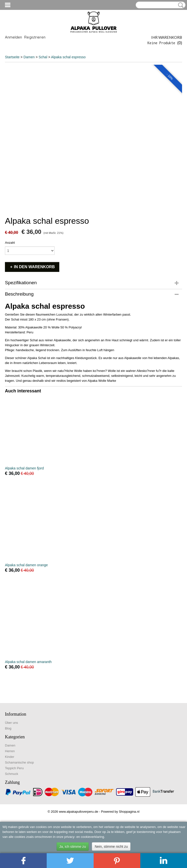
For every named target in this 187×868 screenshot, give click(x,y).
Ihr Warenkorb (167, 37)
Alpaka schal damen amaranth (28, 662)
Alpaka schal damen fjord (24, 468)
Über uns (11, 723)
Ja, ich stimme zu (73, 847)
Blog (8, 728)
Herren (10, 751)
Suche (180, 5)
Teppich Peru (14, 768)
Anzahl (10, 243)
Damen (30, 57)
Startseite (12, 57)
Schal (43, 57)
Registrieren (35, 37)
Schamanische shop (19, 762)
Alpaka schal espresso (68, 57)
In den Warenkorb (34, 267)
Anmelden (13, 37)
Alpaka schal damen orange (26, 565)
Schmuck (11, 774)
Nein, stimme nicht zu (111, 847)
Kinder (10, 757)
